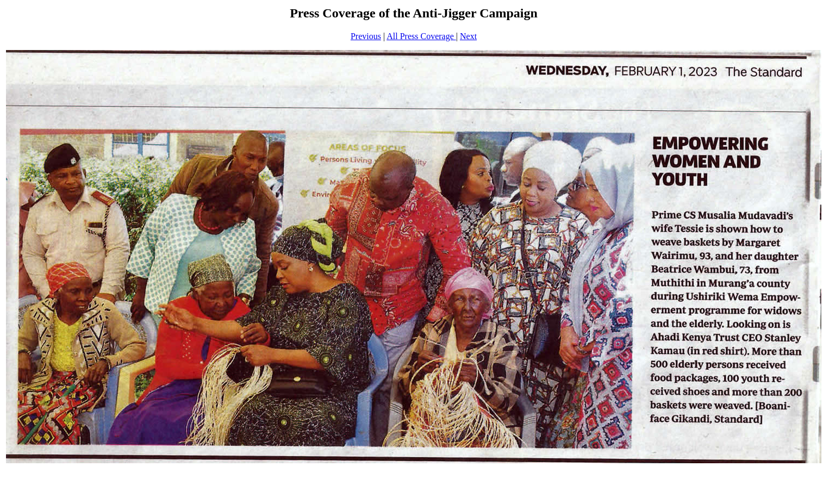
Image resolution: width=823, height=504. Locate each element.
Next (468, 36)
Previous (366, 36)
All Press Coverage (421, 36)
